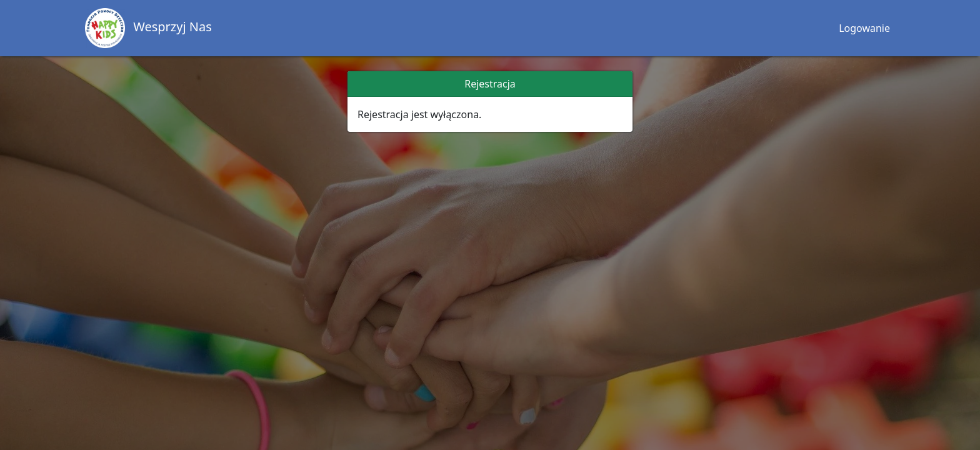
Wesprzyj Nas (148, 28)
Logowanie (864, 28)
